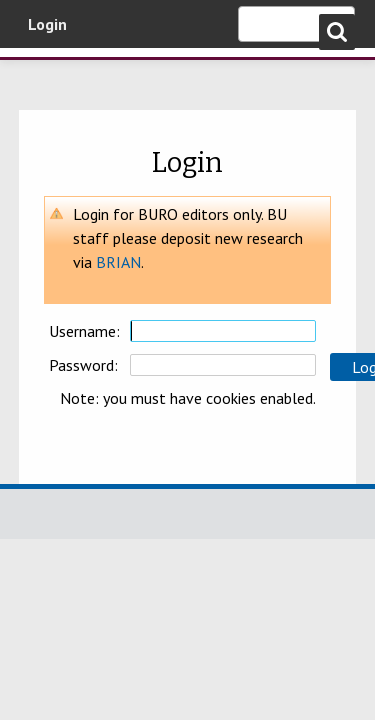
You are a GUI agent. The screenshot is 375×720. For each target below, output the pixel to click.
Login (47, 24)
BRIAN (118, 262)
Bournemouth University (45, 75)
